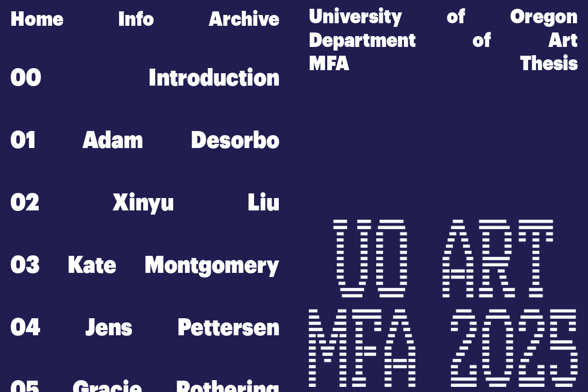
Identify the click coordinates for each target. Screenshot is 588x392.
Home (37, 19)
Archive (244, 19)
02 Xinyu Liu (145, 203)
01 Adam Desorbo (145, 140)
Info (136, 19)
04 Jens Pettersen (145, 328)
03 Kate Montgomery (145, 265)
